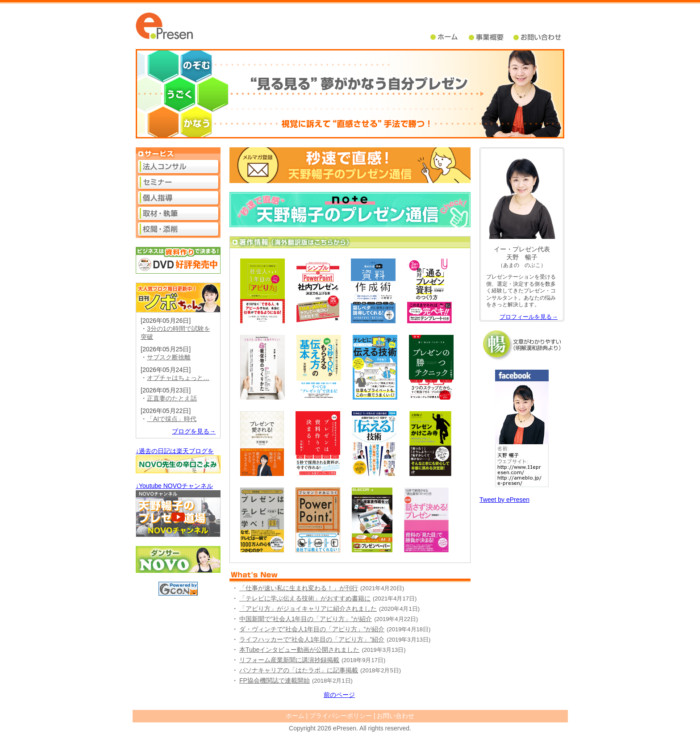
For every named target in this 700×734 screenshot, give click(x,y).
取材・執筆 (178, 213)
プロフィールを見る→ (529, 317)
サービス (178, 154)
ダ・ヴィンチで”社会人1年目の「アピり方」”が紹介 (312, 629)
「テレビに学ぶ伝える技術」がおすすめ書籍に (305, 598)
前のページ (339, 695)
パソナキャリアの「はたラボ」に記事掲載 (299, 670)
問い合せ (538, 37)
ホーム (450, 37)
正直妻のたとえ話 (172, 398)
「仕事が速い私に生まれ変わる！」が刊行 (299, 588)
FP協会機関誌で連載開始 (275, 680)
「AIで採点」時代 (172, 419)
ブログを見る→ (194, 431)
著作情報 (350, 242)
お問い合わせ (396, 716)
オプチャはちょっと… (178, 378)
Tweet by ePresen (504, 500)
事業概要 (491, 37)
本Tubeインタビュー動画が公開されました (299, 650)
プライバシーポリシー (341, 716)
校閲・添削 (178, 229)
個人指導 (178, 198)
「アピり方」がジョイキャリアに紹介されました (308, 609)
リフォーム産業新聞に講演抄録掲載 (289, 660)
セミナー (178, 182)
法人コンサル (178, 167)
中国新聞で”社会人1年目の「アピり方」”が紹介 (306, 619)
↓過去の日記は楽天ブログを (175, 451)
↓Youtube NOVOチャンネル (174, 486)
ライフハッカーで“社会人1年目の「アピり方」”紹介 (312, 639)
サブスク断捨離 (169, 357)
